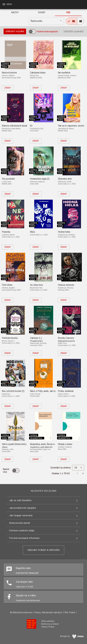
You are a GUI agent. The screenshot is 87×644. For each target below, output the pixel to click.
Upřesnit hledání (15, 31)
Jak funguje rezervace (21, 515)
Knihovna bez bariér (20, 523)
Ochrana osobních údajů (22, 531)
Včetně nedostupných (47, 32)
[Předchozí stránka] (77, 473)
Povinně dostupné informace (24, 538)
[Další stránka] (83, 473)
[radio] (71, 21)
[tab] (15, 13)
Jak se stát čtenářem (20, 500)
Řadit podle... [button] (37, 21)
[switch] (32, 32)
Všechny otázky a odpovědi (44, 550)
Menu (7, 4)
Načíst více (6, 471)
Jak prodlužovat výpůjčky (23, 508)
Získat (8, 88)
